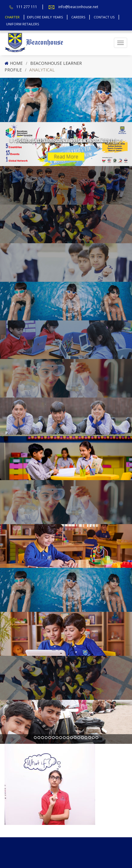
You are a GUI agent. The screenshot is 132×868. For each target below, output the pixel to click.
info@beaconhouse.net (78, 7)
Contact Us (104, 17)
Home (16, 63)
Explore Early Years (45, 17)
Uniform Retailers (23, 24)
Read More (66, 156)
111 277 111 (27, 7)
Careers (78, 17)
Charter (12, 17)
